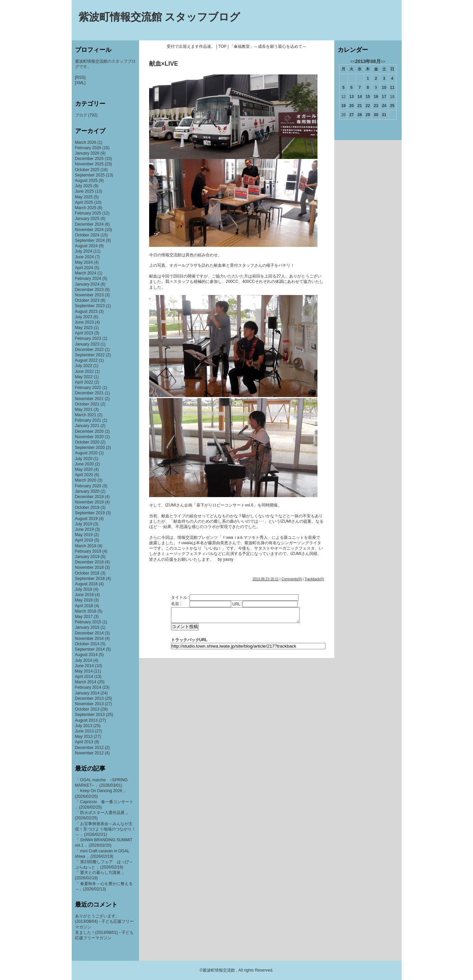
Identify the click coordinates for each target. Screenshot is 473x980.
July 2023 (84, 317)
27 (352, 115)
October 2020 (87, 442)
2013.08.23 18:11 (266, 579)
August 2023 (86, 312)
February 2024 (88, 279)
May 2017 (84, 617)
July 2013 (84, 726)
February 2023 (88, 338)
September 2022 (90, 355)
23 (376, 106)
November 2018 (89, 567)
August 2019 (86, 519)
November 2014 (89, 639)
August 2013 (86, 720)
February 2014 (88, 687)
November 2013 (89, 704)
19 (343, 106)
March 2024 (86, 273)
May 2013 (84, 737)
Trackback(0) (314, 579)
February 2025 (88, 213)
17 (384, 97)
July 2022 (84, 366)
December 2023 (89, 290)
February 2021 (88, 420)
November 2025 (89, 164)
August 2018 (86, 584)
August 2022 (86, 360)
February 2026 (88, 148)
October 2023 (87, 300)
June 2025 (85, 191)
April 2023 (84, 333)
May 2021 (84, 410)
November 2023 (89, 295)
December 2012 (89, 748)
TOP (222, 46)
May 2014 (84, 671)
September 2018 (90, 579)
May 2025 (84, 197)
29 (368, 115)
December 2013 (89, 698)
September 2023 (90, 306)
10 (384, 88)
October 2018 (87, 573)
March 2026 (86, 142)
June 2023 (85, 322)
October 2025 (87, 170)
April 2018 (84, 606)
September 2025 (90, 175)
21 (360, 106)
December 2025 (89, 159)
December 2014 (89, 633)
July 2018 (84, 589)
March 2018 (86, 611)
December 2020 (89, 431)
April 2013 (84, 742)
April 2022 (84, 382)
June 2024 (85, 257)
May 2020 (84, 469)
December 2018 (89, 562)
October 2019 (87, 508)
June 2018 (85, 595)
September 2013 (90, 715)
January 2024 (87, 284)
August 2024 (86, 246)
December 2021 (89, 393)
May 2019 (84, 535)
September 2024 (90, 240)
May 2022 (84, 377)
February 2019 (88, 551)
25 (392, 106)
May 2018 (84, 600)
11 (392, 88)
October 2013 (87, 709)
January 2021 (87, 426)
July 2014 (84, 660)
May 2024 (84, 262)
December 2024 (89, 224)
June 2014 (85, 666)
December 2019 (89, 497)
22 (368, 106)
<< (352, 62)
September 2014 (90, 649)
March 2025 (86, 208)
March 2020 (86, 480)
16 (376, 97)
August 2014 (86, 655)
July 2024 (84, 251)
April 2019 (84, 540)
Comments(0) (292, 579)
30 (376, 115)
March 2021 (86, 415)
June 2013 (85, 731)
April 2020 (84, 475)
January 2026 (87, 153)
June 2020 (85, 464)
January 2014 (87, 693)
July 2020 (84, 459)
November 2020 (89, 437)
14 (360, 97)
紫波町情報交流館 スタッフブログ (159, 17)
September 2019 (90, 513)
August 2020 (86, 453)
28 (360, 115)
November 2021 (89, 399)
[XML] (80, 83)
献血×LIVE (164, 64)
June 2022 (85, 371)
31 (384, 115)
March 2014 (86, 682)
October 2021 (87, 404)
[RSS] (80, 77)
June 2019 (85, 529)
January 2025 (87, 219)
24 (384, 106)
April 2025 (84, 202)
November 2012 (89, 753)
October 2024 (87, 235)
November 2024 (89, 230)
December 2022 (89, 350)
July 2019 (84, 524)
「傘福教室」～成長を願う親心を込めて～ (268, 46)
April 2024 (84, 268)
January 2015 (87, 627)
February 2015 (88, 622)
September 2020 (90, 448)
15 (368, 97)
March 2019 (86, 546)
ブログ (81, 115)
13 (352, 97)
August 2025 (86, 181)
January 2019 (87, 557)
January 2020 (87, 491)
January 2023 (87, 344)
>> (383, 62)
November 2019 (89, 502)
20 (352, 106)
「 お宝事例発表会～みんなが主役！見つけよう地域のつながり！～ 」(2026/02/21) (105, 829)
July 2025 (84, 186)
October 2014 (87, 644)
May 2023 (84, 328)
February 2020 (88, 486)
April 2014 (84, 677)
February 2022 (88, 388)
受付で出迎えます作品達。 (191, 46)
